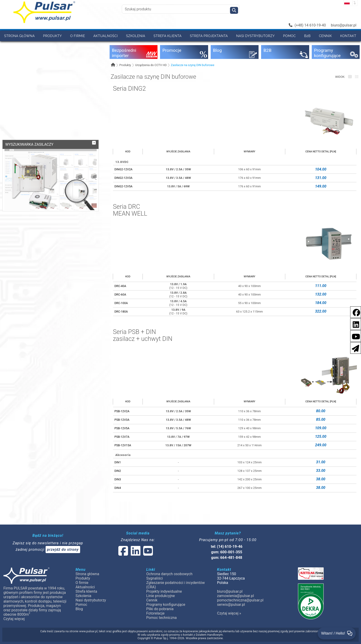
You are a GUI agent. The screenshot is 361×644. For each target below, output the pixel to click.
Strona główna (19, 36)
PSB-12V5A (122, 428)
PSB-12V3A (122, 420)
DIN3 (118, 479)
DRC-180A (121, 312)
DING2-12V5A (124, 186)
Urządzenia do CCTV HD (151, 65)
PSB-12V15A (123, 445)
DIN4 (118, 488)
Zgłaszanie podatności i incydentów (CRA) (175, 585)
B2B (307, 36)
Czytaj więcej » (229, 613)
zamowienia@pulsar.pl (236, 596)
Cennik (325, 36)
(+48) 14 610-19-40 (307, 25)
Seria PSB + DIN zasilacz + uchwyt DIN (143, 335)
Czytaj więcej (14, 619)
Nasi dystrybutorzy (256, 36)
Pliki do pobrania (160, 609)
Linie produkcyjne (160, 596)
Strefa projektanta (209, 36)
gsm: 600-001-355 (227, 552)
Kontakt (348, 36)
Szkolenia (135, 36)
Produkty (52, 36)
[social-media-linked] (135, 554)
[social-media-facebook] (354, 312)
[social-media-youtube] (355, 336)
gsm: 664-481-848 (227, 558)
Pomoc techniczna (161, 618)
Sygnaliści (154, 578)
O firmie (78, 36)
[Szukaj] (234, 10)
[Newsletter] (354, 348)
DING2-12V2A (124, 169)
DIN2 (118, 471)
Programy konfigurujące (166, 605)
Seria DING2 (129, 89)
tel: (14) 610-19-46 (227, 547)
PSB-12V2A (122, 411)
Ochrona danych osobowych (169, 574)
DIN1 (118, 462)
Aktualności (106, 36)
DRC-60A (120, 294)
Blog (79, 609)
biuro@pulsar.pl (344, 25)
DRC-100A (121, 303)
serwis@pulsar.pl (231, 605)
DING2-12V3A (124, 178)
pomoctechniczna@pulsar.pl (240, 600)
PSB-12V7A (122, 437)
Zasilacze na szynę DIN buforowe (193, 65)
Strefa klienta (168, 36)
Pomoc (289, 36)
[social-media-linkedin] (354, 324)
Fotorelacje (155, 613)
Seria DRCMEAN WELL (130, 210)
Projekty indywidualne (164, 591)
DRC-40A (120, 286)
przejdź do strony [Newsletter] (63, 550)
